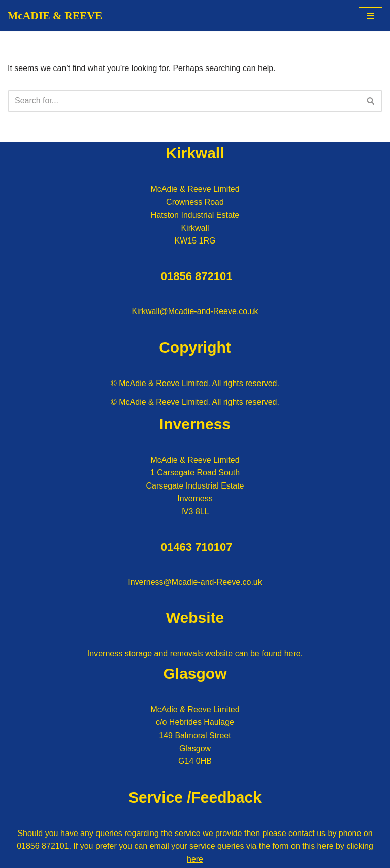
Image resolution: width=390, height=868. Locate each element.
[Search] (184, 101)
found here (281, 654)
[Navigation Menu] (370, 16)
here (195, 859)
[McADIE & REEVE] (55, 16)
